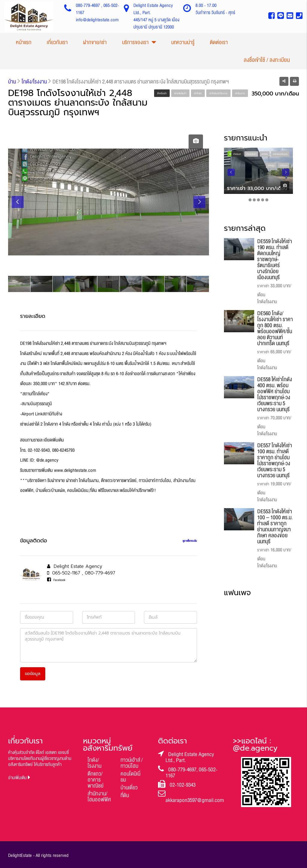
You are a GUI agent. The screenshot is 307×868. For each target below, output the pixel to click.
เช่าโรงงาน (240, 93)
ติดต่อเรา (219, 42)
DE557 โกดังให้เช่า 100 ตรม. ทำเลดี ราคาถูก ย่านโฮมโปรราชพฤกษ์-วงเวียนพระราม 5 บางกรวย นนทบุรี (275, 460)
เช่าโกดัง (198, 93)
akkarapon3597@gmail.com (195, 800)
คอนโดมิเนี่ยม (130, 777)
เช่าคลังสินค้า (180, 93)
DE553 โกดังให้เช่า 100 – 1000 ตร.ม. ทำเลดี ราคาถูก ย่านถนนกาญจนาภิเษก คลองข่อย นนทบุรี (275, 526)
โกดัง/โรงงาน (94, 763)
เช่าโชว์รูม (271, 166)
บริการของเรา (135, 42)
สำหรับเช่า (162, 93)
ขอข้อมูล (33, 674)
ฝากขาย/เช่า (95, 42)
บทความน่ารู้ (183, 42)
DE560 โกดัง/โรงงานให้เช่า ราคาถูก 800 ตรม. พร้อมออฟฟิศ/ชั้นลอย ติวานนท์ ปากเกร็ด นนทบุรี (275, 328)
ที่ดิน (125, 795)
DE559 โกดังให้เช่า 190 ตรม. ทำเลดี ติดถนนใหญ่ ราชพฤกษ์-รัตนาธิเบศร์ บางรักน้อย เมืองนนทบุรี (275, 259)
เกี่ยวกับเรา (57, 42)
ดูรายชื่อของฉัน (190, 541)
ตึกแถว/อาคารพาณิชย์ (95, 780)
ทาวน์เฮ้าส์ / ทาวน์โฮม (132, 763)
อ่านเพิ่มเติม (19, 778)
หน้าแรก (24, 42)
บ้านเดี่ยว (129, 788)
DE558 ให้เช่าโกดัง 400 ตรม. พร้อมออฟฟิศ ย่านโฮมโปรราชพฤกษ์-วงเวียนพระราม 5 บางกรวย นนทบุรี (275, 394)
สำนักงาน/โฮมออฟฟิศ (99, 797)
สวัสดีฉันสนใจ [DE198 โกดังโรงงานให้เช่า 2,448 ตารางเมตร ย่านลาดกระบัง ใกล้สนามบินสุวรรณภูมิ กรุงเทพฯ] (109, 645)
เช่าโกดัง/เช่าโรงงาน (218, 93)
